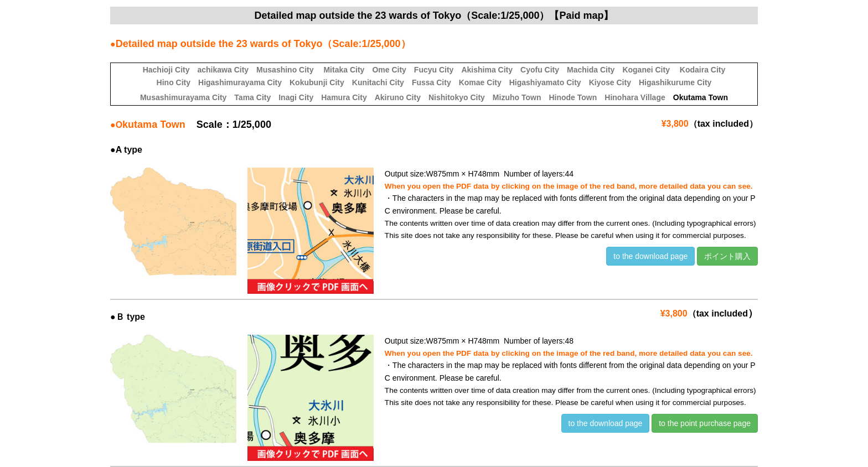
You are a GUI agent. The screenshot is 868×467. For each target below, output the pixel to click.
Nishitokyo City (457, 97)
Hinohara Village (635, 97)
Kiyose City (610, 82)
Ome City (389, 70)
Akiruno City (398, 97)
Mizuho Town (517, 97)
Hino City (174, 82)
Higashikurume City (675, 82)
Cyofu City (540, 70)
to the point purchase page (705, 423)
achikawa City (223, 70)
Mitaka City (344, 70)
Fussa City (432, 82)
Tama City (252, 97)
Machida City (591, 70)
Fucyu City (434, 70)
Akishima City (487, 70)
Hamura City (344, 97)
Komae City (480, 82)
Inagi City (296, 97)
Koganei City (646, 70)
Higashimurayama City (240, 82)
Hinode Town (573, 97)
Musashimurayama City (183, 97)
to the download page (650, 256)
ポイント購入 (727, 256)
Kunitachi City (378, 82)
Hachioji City (166, 70)
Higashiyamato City (545, 82)
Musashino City (285, 70)
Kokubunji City (317, 82)
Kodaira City (702, 70)
